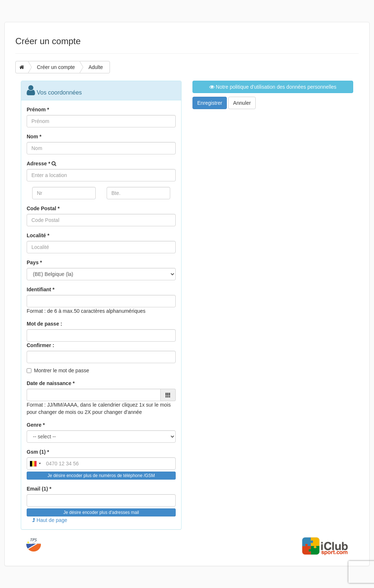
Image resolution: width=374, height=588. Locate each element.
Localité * (38, 235)
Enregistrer (210, 103)
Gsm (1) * (38, 452)
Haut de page (50, 520)
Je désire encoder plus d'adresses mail (101, 512)
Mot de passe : (44, 324)
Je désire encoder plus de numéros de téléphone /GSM (101, 476)
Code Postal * (43, 208)
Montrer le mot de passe (62, 370)
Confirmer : (40, 345)
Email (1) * (39, 489)
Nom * (34, 137)
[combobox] (35, 464)
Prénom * (38, 109)
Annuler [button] (242, 103)
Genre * (36, 425)
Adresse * (39, 164)
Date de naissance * (51, 383)
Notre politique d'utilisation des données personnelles (273, 87)
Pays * (34, 262)
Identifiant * (41, 289)
